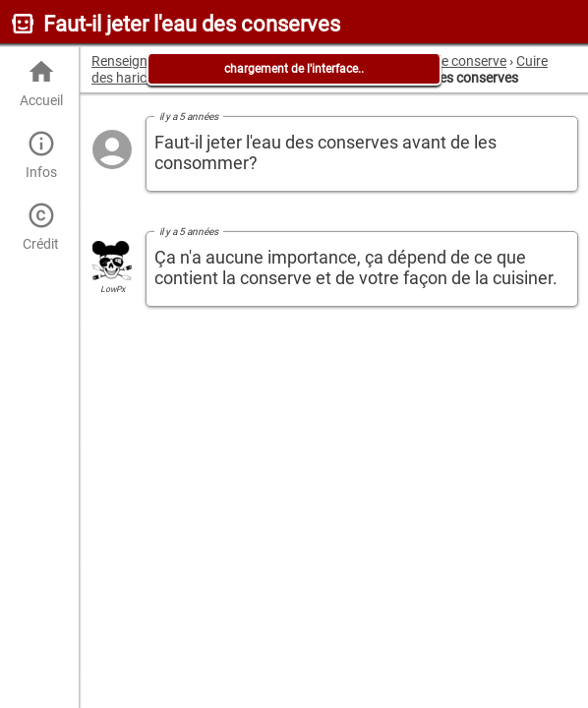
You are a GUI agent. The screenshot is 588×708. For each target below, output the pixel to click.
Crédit (41, 227)
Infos (41, 155)
